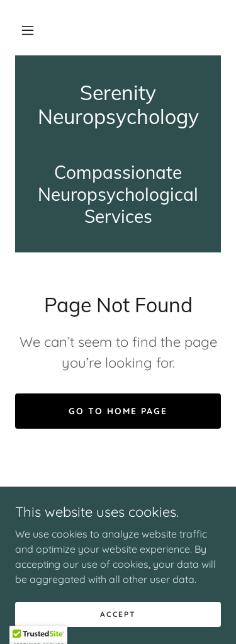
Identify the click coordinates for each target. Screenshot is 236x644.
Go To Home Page (118, 411)
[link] (118, 105)
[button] (28, 30)
